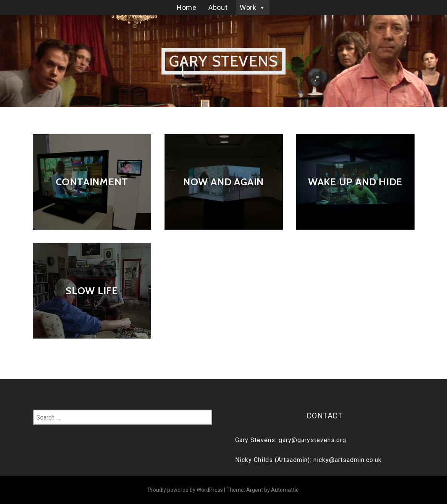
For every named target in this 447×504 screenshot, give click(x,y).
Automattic (285, 490)
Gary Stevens (223, 61)
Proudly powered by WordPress (185, 490)
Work (253, 7)
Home (186, 7)
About (218, 7)
